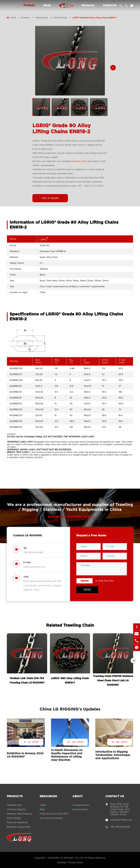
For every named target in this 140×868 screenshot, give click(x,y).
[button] (113, 68)
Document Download (51, 821)
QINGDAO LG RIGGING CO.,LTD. (66, 858)
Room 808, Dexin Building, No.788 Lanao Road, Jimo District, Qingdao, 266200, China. (43, 586)
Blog (42, 812)
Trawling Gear (41, 18)
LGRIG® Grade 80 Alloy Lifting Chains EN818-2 (94, 18)
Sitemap (62, 863)
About (47, 5)
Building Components (19, 830)
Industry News (80, 812)
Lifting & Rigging (16, 812)
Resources (88, 5)
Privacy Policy (75, 863)
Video (43, 808)
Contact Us (110, 5)
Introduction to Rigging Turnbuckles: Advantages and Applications (113, 755)
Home (13, 18)
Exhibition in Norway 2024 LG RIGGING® (25, 755)
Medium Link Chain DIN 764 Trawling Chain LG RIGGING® (27, 681)
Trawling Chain (60, 18)
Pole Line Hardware (17, 825)
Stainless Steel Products (20, 816)
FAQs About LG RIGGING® (54, 816)
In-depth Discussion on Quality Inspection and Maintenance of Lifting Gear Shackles (67, 755)
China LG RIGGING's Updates (70, 709)
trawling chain (80, 161)
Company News (81, 808)
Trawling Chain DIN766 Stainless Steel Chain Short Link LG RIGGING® (113, 681)
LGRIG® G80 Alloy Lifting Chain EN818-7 (70, 681)
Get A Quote (50, 198)
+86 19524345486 (33, 553)
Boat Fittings (14, 821)
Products (29, 5)
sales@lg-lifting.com (34, 567)
